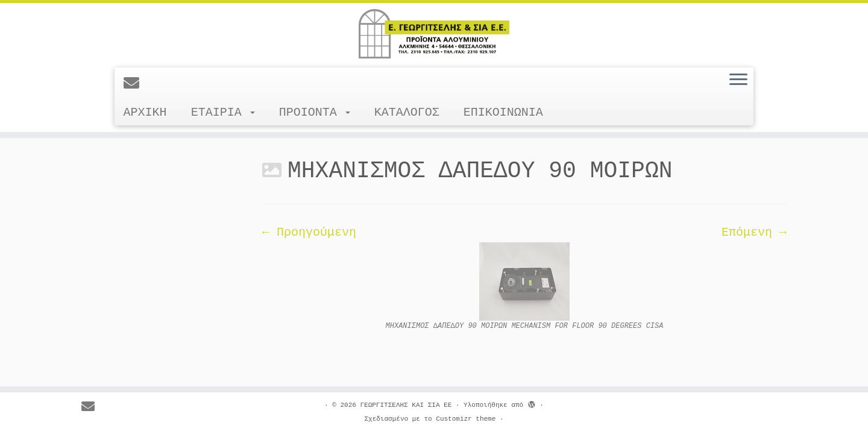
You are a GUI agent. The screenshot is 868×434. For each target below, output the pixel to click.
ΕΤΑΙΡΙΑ (223, 112)
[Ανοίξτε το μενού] (738, 80)
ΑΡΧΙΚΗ (145, 112)
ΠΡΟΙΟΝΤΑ (315, 112)
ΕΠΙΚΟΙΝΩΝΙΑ (503, 112)
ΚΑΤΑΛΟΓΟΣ (407, 112)
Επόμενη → (754, 232)
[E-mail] (135, 84)
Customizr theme (466, 419)
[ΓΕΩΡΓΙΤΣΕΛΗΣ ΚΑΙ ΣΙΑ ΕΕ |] (434, 34)
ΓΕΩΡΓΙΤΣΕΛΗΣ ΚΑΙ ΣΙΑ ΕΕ (406, 405)
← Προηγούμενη (309, 232)
